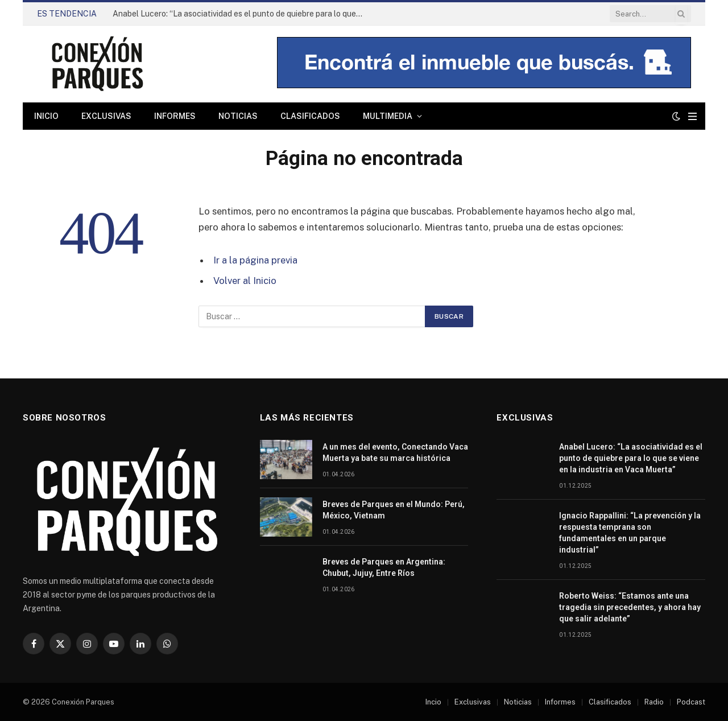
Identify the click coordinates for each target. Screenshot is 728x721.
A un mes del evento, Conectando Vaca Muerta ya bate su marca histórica (395, 452)
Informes (175, 116)
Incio (433, 702)
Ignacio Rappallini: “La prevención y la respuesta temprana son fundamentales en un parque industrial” (630, 533)
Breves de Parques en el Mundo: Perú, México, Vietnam (394, 510)
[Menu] (692, 116)
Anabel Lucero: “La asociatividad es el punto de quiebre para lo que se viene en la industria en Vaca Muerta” (241, 14)
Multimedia (388, 116)
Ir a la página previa (255, 260)
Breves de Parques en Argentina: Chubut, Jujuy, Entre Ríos (384, 567)
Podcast (691, 702)
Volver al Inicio (245, 281)
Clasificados (310, 116)
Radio (654, 702)
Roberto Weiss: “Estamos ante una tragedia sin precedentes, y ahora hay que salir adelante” (630, 607)
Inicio (46, 116)
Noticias (238, 116)
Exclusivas (106, 116)
